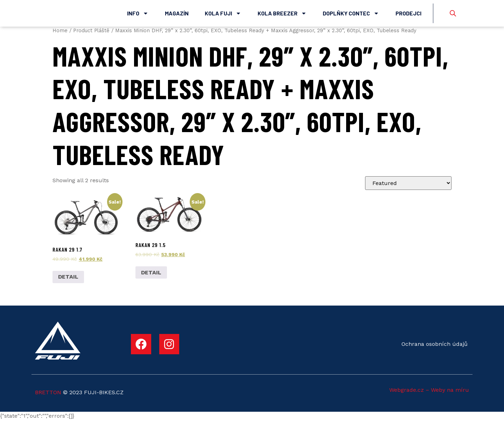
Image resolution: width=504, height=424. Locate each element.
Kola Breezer (282, 15)
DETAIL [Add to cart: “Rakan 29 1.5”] (151, 276)
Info (138, 15)
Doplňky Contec (351, 15)
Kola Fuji (223, 15)
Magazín (177, 15)
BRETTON (48, 396)
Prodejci (408, 15)
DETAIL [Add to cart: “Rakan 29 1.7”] (68, 281)
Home (60, 34)
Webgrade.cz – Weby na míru (429, 393)
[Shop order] (408, 187)
